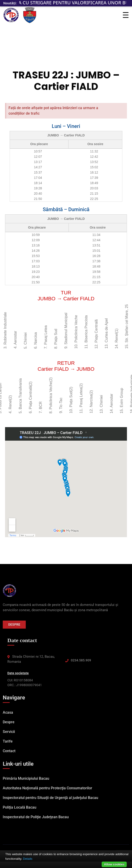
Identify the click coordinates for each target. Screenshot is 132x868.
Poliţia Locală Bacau (20, 810)
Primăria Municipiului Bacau (26, 781)
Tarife (8, 744)
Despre (14, 627)
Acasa (8, 715)
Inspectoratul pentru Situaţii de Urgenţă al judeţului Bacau (50, 800)
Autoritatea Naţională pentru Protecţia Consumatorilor (47, 791)
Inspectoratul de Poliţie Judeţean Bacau (36, 820)
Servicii (9, 734)
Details (28, 859)
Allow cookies (114, 864)
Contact (9, 753)
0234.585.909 (81, 663)
